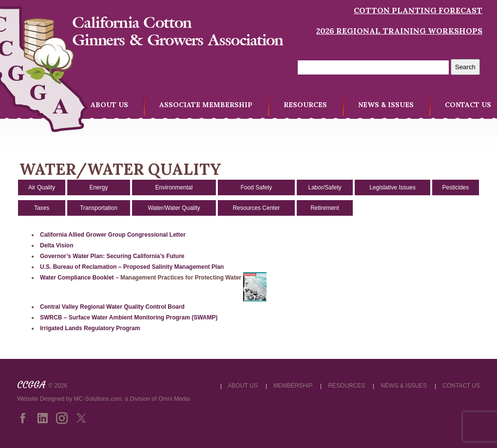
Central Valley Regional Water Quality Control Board (112, 307)
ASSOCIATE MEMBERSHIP (206, 105)
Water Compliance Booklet (77, 278)
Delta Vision (57, 245)
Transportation (99, 208)
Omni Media (174, 399)
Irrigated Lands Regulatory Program (90, 328)
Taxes (42, 208)
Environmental (174, 187)
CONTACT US (468, 105)
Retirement (325, 208)
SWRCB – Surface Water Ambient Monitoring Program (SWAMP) (129, 317)
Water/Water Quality (174, 208)
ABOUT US (109, 105)
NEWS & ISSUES (386, 105)
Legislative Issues (392, 187)
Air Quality (42, 187)
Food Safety (257, 187)
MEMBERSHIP (293, 386)
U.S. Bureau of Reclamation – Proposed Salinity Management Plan (132, 267)
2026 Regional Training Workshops (399, 31)
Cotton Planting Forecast (418, 10)
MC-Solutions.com (98, 399)
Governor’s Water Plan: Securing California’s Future (112, 256)
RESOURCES (305, 105)
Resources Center (257, 208)
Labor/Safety (325, 187)
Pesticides (456, 187)
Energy (98, 187)
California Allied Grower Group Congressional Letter (113, 235)
